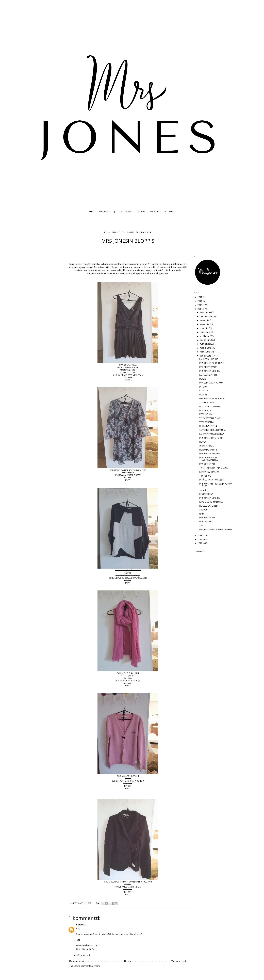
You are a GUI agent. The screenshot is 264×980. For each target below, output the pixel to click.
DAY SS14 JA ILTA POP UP (211, 383)
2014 (200, 309)
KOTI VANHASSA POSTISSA (212, 434)
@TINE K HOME (206, 446)
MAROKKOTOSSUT (208, 367)
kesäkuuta (205, 336)
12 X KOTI (141, 211)
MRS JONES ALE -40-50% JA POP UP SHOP (216, 485)
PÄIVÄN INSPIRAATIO (209, 472)
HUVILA (203, 442)
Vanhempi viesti (179, 961)
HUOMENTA (205, 410)
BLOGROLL (170, 211)
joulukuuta (205, 312)
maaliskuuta (206, 348)
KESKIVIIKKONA (206, 494)
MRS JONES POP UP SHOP (211, 438)
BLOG (92, 211)
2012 (200, 539)
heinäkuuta (205, 332)
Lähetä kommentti (81, 955)
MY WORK (155, 211)
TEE (201, 526)
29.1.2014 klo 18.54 (85, 949)
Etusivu (128, 961)
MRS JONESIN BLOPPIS (210, 371)
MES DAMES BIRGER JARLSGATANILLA (209, 459)
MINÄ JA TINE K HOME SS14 (212, 480)
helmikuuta (205, 352)
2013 (200, 535)
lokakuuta (205, 320)
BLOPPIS (203, 395)
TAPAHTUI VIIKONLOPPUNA (212, 430)
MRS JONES (104, 211)
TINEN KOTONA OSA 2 (210, 418)
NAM (202, 514)
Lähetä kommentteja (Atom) (87, 966)
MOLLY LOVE (205, 521)
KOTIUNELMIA (206, 414)
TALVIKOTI (204, 490)
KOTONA (204, 391)
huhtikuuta (205, 344)
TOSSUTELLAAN (207, 402)
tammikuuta (206, 356)
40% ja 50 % (205, 476)
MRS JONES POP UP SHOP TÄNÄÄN (216, 529)
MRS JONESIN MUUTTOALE (212, 363)
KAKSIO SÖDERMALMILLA (211, 502)
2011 (200, 543)
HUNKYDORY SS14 (208, 426)
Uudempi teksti (76, 961)
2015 (200, 305)
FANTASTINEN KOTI (208, 375)
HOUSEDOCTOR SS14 (209, 506)
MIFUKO (203, 387)
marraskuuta (206, 316)
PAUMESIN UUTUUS (209, 359)
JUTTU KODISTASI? (123, 211)
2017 (200, 297)
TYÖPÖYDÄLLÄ (207, 422)
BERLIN (203, 379)
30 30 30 (203, 510)
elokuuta (204, 328)
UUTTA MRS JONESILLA (210, 406)
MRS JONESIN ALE (207, 464)
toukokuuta (205, 340)
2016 (200, 301)
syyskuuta (205, 324)
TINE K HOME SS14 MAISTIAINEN (214, 468)
